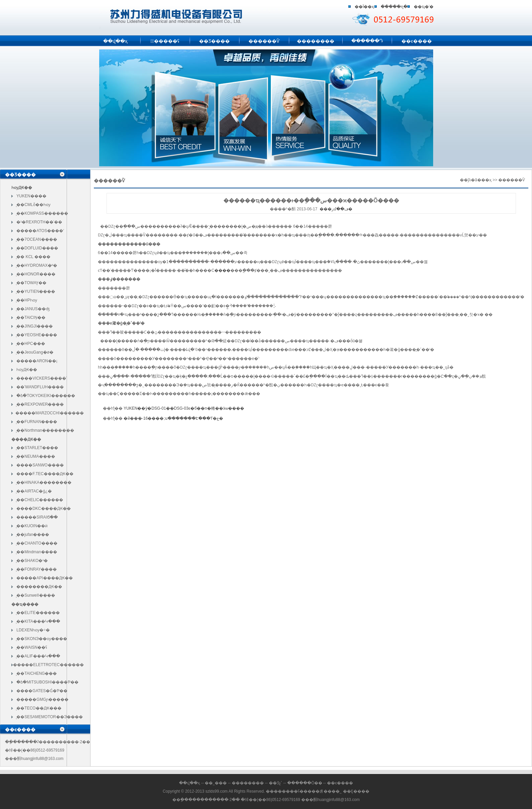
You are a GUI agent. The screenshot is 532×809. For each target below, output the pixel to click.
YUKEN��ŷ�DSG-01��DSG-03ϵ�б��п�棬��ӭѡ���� (184, 408)
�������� (316, 41)
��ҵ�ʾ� (424, 7)
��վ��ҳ (115, 41)
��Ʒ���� (214, 41)
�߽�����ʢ (165, 41)
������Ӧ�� (305, 783)
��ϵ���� (417, 41)
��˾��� (216, 783)
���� (222, 270)
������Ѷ (264, 41)
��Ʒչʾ (276, 783)
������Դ (367, 41)
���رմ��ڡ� (336, 209)
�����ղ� (394, 7)
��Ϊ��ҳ (364, 7)
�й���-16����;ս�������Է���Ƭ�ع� (173, 418)
